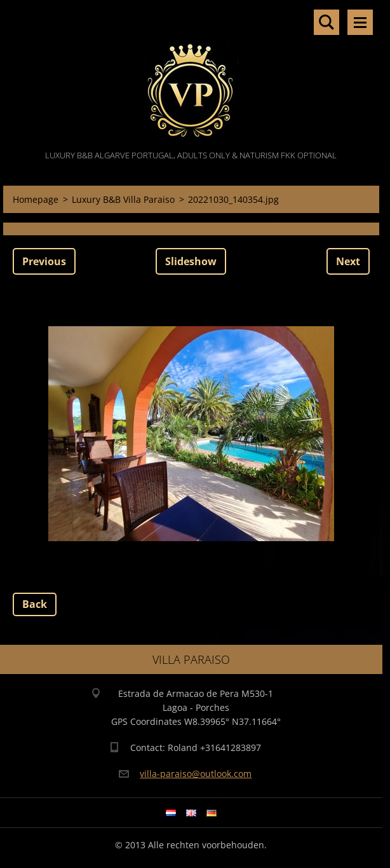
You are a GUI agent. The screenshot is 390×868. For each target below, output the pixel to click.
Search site (326, 22)
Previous (44, 261)
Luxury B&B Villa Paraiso (123, 199)
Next (348, 261)
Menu (360, 22)
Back (35, 604)
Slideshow (191, 261)
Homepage (36, 199)
